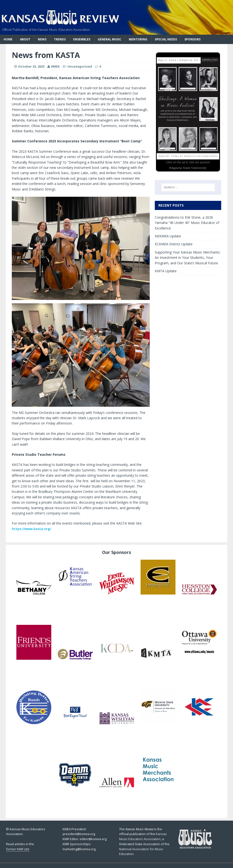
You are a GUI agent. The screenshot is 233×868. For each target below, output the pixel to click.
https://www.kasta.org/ (31, 529)
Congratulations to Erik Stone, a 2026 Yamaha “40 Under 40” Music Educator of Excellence (187, 223)
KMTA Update (166, 271)
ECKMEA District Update (174, 244)
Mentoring (138, 39)
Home (8, 39)
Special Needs (166, 39)
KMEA (55, 66)
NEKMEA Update (168, 236)
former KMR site (18, 849)
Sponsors (192, 39)
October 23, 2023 (31, 66)
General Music (110, 39)
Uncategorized (80, 66)
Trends (60, 39)
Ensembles (82, 39)
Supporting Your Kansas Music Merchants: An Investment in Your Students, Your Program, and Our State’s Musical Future (188, 258)
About (25, 39)
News (42, 39)
